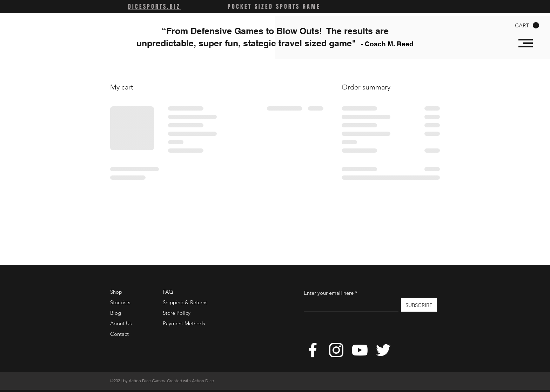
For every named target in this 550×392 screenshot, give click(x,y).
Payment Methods (185, 323)
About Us (121, 323)
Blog (116, 313)
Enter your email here (329, 293)
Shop (116, 292)
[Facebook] (313, 350)
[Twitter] (383, 350)
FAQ (168, 292)
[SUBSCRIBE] (419, 305)
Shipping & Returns (185, 302)
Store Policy (177, 313)
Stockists (120, 302)
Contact (119, 334)
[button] (527, 25)
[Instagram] (336, 350)
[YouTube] (360, 350)
